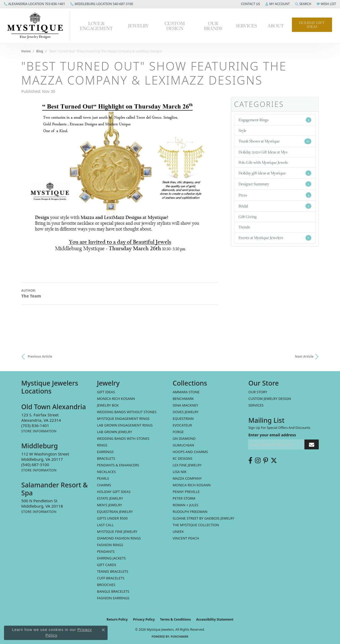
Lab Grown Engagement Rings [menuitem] (125, 425)
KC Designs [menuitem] (182, 458)
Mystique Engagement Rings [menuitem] (123, 419)
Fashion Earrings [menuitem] (113, 598)
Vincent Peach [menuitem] (186, 538)
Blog (40, 51)
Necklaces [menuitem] (106, 472)
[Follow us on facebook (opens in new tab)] (250, 461)
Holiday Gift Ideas (312, 25)
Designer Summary (275, 184)
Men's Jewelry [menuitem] (110, 505)
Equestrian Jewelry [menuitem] (115, 512)
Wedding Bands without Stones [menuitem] (127, 412)
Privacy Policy (144, 619)
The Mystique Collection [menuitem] (196, 525)
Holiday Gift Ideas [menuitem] (114, 492)
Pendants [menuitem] (106, 551)
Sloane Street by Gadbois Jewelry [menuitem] (203, 518)
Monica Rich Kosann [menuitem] (192, 485)
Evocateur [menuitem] (182, 425)
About (276, 26)
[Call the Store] (35, 425)
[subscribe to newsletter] (312, 444)
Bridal (275, 206)
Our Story (258, 392)
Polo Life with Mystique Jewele (263, 162)
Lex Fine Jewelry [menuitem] (187, 465)
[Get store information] (39, 431)
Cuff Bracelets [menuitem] (111, 578)
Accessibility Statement (215, 619)
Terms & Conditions (176, 619)
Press (275, 195)
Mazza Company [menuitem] (187, 478)
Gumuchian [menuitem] (183, 445)
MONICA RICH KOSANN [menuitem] (116, 399)
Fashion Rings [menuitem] (110, 545)
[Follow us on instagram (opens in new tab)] (258, 461)
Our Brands (213, 26)
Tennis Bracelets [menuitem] (113, 571)
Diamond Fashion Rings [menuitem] (119, 538)
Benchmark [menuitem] (183, 399)
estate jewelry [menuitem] (110, 498)
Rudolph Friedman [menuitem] (190, 512)
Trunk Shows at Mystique (275, 141)
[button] (250, 4)
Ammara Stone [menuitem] (186, 392)
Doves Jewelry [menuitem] (186, 412)
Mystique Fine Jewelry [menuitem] (117, 532)
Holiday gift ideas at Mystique (275, 173)
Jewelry (138, 26)
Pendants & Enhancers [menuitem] (118, 465)
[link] (35, 4)
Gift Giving (248, 217)
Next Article (304, 356)
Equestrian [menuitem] (183, 419)
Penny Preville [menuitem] (186, 492)
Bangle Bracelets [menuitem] (113, 591)
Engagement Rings (275, 120)
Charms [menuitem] (104, 485)
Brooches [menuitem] (106, 585)
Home (26, 51)
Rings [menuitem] (102, 445)
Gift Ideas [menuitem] (106, 392)
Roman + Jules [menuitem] (186, 505)
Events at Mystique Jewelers (275, 238)
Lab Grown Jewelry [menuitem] (114, 432)
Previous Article (40, 356)
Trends (244, 227)
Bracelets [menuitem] (106, 458)
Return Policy (117, 619)
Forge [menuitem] (178, 432)
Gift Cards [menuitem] (107, 565)
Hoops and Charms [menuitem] (190, 452)
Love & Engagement (96, 26)
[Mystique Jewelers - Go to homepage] (38, 26)
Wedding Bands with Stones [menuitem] (123, 438)
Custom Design (175, 26)
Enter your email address (272, 435)
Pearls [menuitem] (103, 478)
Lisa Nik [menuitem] (180, 472)
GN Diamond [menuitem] (184, 438)
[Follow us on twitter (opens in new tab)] (274, 461)
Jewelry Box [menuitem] (108, 405)
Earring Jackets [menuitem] (111, 558)
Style (243, 130)
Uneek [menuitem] (178, 532)
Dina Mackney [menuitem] (185, 405)
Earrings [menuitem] (105, 452)
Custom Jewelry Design (270, 399)
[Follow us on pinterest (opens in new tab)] (266, 461)
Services (246, 26)
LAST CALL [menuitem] (105, 525)
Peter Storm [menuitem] (184, 498)
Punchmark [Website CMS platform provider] (180, 637)
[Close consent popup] (103, 630)
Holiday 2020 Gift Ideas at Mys (263, 152)
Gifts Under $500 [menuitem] (112, 518)
